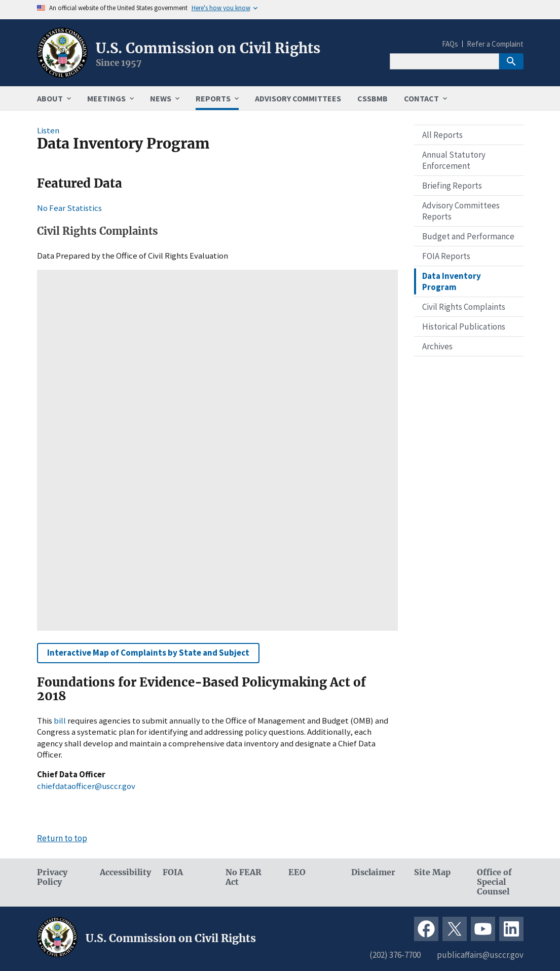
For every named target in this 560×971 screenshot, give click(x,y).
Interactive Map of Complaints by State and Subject (148, 653)
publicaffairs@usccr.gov (480, 955)
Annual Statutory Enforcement (454, 160)
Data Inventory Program (452, 281)
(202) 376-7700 (395, 955)
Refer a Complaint (495, 44)
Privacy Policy (52, 877)
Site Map (432, 872)
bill (61, 721)
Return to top (62, 838)
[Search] (444, 61)
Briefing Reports (452, 186)
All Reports (442, 135)
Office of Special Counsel (494, 882)
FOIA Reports (446, 256)
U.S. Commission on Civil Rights (208, 48)
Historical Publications (464, 327)
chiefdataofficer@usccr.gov (86, 786)
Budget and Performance (468, 236)
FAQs (450, 44)
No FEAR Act (244, 877)
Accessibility (123, 872)
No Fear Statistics (69, 208)
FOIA (173, 872)
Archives (437, 346)
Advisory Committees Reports (461, 211)
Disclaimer (373, 872)
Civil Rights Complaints (464, 307)
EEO (297, 872)
